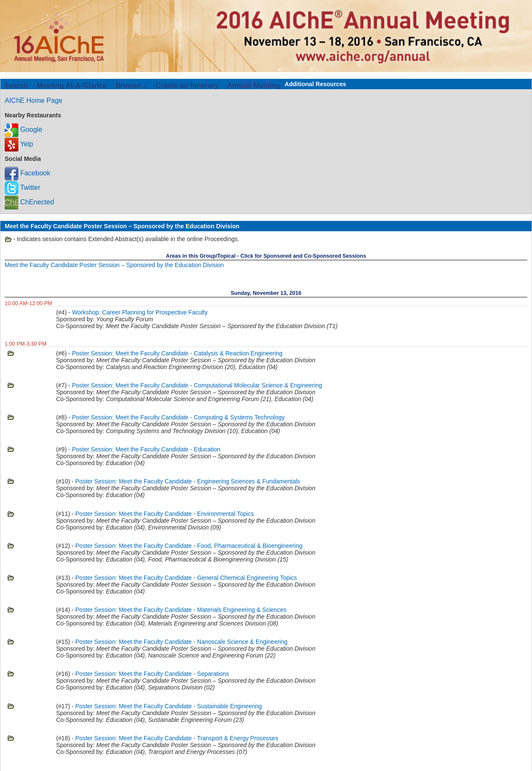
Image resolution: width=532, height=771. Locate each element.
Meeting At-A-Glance (72, 86)
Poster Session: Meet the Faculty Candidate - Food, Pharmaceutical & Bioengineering (189, 546)
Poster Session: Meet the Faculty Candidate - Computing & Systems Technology (179, 417)
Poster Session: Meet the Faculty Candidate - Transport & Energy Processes (177, 738)
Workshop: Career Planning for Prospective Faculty (140, 312)
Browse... (131, 86)
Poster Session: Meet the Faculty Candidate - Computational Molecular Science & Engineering (197, 385)
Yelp (19, 144)
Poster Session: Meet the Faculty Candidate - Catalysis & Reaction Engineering (177, 353)
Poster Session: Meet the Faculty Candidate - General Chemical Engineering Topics (186, 578)
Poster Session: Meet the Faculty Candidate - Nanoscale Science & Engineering (182, 642)
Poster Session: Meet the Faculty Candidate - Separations (152, 674)
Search (16, 86)
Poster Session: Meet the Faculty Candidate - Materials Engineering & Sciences (181, 610)
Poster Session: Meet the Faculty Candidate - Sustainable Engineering (169, 706)
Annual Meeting (254, 86)
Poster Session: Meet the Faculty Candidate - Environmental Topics (165, 514)
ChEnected (29, 202)
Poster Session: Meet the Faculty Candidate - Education (146, 449)
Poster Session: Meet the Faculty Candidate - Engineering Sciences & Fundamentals (188, 481)
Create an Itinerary (187, 86)
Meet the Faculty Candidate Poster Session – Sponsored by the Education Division (114, 265)
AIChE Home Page (33, 100)
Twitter (22, 188)
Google (23, 129)
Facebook (28, 173)
